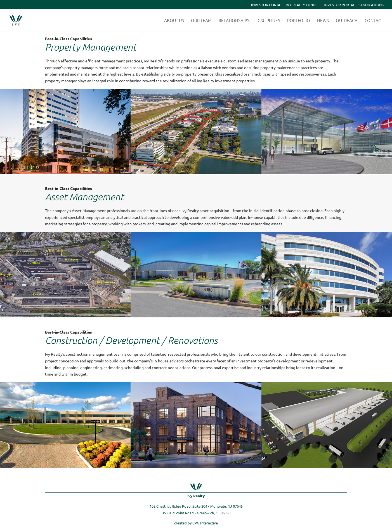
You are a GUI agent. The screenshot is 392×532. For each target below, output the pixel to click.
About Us (174, 21)
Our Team (201, 21)
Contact (374, 21)
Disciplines (268, 21)
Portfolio (299, 21)
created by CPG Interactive (196, 523)
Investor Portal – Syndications (354, 5)
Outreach (347, 21)
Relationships (234, 21)
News (323, 21)
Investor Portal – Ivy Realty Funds (284, 5)
